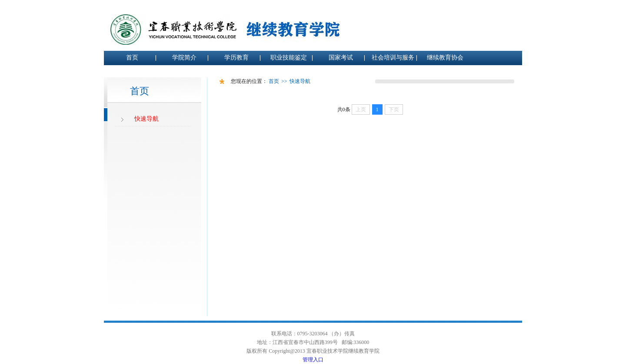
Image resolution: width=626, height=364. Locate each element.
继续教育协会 (445, 58)
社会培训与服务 (393, 58)
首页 (132, 58)
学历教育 (236, 58)
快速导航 (147, 119)
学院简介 (184, 58)
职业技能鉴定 (289, 58)
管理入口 (313, 360)
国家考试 (341, 58)
